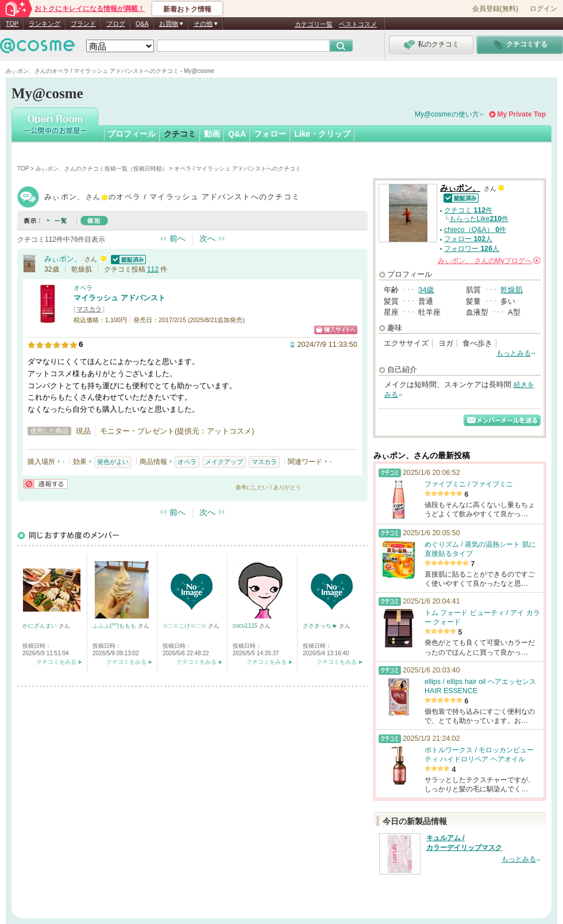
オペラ (83, 288)
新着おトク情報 (187, 9)
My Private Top (522, 114)
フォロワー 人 (472, 249)
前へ (178, 238)
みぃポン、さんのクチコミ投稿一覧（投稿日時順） (102, 169)
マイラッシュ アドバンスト (119, 298)
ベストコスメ (358, 24)
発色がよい (113, 462)
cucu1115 (246, 626)
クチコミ (180, 134)
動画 (212, 134)
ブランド (83, 24)
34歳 (426, 290)
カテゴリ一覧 (314, 24)
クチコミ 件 (468, 210)
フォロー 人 (468, 239)
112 (153, 269)
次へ (207, 238)
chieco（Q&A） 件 (475, 230)
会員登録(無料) (495, 9)
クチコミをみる (56, 662)
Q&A (142, 24)
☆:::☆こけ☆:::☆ (185, 626)
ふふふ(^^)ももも (115, 626)
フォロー (270, 134)
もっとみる (514, 353)
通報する (45, 484)
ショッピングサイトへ (336, 330)
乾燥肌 (512, 290)
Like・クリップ (322, 134)
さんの (489, 261)
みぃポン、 (63, 259)
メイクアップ (224, 462)
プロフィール (132, 134)
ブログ (116, 24)
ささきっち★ (321, 626)
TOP (12, 24)
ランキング (45, 24)
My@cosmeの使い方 (447, 114)
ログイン (543, 9)
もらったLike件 (479, 219)
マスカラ (89, 309)
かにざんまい (41, 626)
